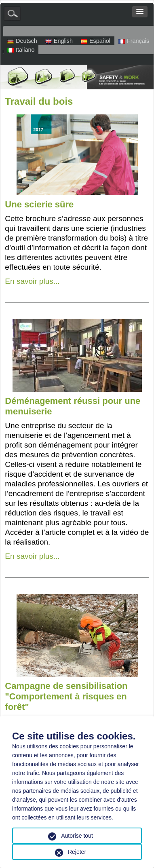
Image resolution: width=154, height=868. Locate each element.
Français (134, 41)
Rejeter (77, 852)
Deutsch (22, 41)
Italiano (21, 50)
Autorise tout (77, 836)
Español (96, 41)
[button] (140, 12)
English (59, 41)
